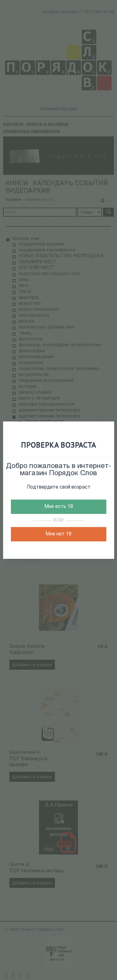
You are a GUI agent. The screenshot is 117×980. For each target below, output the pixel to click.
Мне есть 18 (59, 507)
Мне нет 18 (58, 534)
